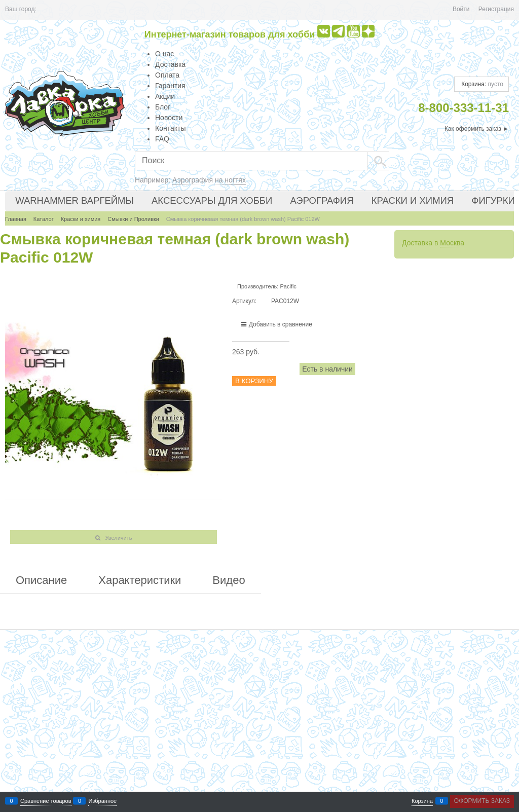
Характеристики (140, 580)
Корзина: (481, 84)
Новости (169, 118)
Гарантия (170, 86)
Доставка (170, 64)
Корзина (422, 801)
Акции (165, 96)
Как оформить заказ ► (477, 129)
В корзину (254, 381)
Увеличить (118, 538)
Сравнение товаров (46, 801)
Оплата (167, 75)
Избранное (102, 801)
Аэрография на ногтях (209, 180)
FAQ (162, 139)
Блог (163, 107)
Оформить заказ (482, 801)
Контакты (170, 128)
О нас (164, 54)
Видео (229, 580)
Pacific (288, 286)
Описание (41, 580)
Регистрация (496, 9)
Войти (461, 9)
